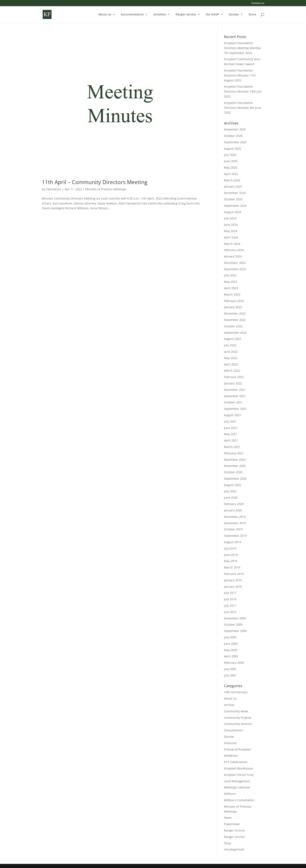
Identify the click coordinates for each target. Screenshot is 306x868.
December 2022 (235, 313)
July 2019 (230, 548)
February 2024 (234, 250)
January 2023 (233, 307)
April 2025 (231, 174)
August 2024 (233, 212)
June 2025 (231, 161)
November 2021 (235, 396)
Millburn (230, 794)
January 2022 (233, 383)
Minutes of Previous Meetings (106, 189)
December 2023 (235, 263)
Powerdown (232, 824)
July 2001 (230, 675)
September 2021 (235, 409)
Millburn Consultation (239, 800)
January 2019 (233, 580)
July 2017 (230, 593)
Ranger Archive (234, 830)
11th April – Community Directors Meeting (95, 182)
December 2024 (235, 193)
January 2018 (233, 587)
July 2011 (230, 605)
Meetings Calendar (237, 787)
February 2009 (234, 663)
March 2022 (232, 371)
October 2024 (233, 199)
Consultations (233, 730)
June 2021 (231, 428)
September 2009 (235, 631)
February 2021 (234, 453)
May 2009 (231, 650)
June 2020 (231, 497)
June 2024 (231, 225)
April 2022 (231, 364)
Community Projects (238, 718)
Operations (54, 189)
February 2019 (234, 574)
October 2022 (233, 326)
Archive (229, 705)
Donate (234, 15)
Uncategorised (234, 849)
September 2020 (235, 479)
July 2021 (230, 421)
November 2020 (235, 466)
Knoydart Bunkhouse (238, 768)
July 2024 (230, 218)
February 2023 (234, 301)
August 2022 (233, 339)
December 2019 (235, 517)
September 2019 (235, 536)
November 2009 (235, 618)
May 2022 (231, 358)
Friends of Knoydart (238, 749)
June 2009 (231, 644)
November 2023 (235, 269)
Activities (160, 15)
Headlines (231, 756)
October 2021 (233, 402)
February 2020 (234, 504)
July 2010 (230, 612)
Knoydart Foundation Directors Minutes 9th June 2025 (243, 108)
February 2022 (234, 377)
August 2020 (233, 485)
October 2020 (233, 472)
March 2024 (232, 244)
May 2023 (231, 282)
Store (252, 15)
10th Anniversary (236, 692)
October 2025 (233, 136)
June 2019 (231, 555)
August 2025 (233, 149)
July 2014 (230, 599)
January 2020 (233, 510)
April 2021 (231, 440)
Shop (227, 843)
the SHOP (212, 15)
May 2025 (231, 167)
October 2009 (233, 624)
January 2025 (233, 186)
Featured (230, 743)
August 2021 (233, 415)
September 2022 (235, 333)
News (228, 818)
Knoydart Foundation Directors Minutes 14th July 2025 (243, 91)
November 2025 (235, 129)
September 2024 (235, 206)
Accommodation (132, 15)
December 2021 (235, 390)
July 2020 (230, 491)
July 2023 (230, 275)
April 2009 (231, 656)
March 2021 (232, 447)
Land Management (237, 781)
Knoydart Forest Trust (239, 775)
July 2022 (230, 345)
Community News (236, 711)
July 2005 (230, 669)
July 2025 (230, 155)
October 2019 (233, 529)
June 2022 (231, 352)
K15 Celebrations (236, 762)
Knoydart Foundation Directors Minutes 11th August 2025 (240, 75)
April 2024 (231, 237)
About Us (105, 15)
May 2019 (231, 561)
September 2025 (235, 142)
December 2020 (235, 460)
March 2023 (232, 294)
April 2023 (231, 288)
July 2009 (230, 637)
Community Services (238, 724)
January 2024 (233, 256)
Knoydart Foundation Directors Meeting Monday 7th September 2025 (242, 48)
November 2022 (235, 320)
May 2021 (231, 434)
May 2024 (231, 231)
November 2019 (235, 523)
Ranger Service (186, 15)
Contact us (258, 3)
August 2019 (233, 542)
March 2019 (232, 567)
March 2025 (232, 180)
